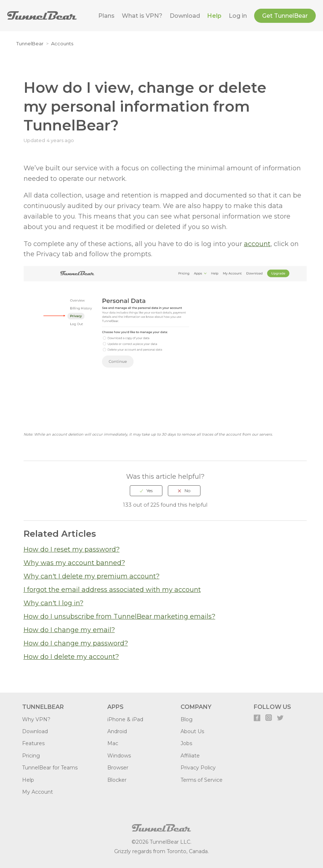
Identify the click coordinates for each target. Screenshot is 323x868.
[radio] (146, 491)
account (257, 244)
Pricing (31, 756)
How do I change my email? (69, 630)
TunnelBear (30, 43)
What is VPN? (142, 16)
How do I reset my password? (72, 549)
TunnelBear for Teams (50, 768)
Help (214, 16)
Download (185, 16)
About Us (192, 731)
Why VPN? (36, 719)
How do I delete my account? (71, 657)
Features (33, 743)
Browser (118, 768)
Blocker (117, 780)
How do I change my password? (76, 643)
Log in (238, 16)
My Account (38, 792)
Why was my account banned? (74, 563)
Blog (187, 719)
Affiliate (190, 756)
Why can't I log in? (53, 603)
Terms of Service (202, 780)
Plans (106, 16)
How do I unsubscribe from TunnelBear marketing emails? (119, 616)
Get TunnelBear (285, 16)
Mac (113, 743)
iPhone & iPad (125, 719)
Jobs (186, 743)
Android (117, 731)
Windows (119, 756)
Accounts (62, 43)
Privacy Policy (198, 768)
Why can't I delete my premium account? (92, 576)
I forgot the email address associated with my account (112, 590)
